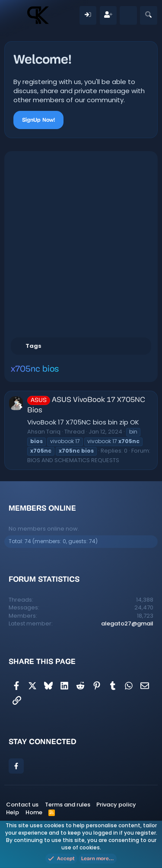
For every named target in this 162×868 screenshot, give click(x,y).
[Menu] (15, 15)
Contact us (22, 805)
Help (13, 812)
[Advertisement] (81, 243)
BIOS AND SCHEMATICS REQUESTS (73, 460)
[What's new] (128, 15)
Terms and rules (68, 805)
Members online (42, 508)
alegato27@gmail (127, 623)
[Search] (148, 15)
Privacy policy (116, 805)
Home (34, 812)
